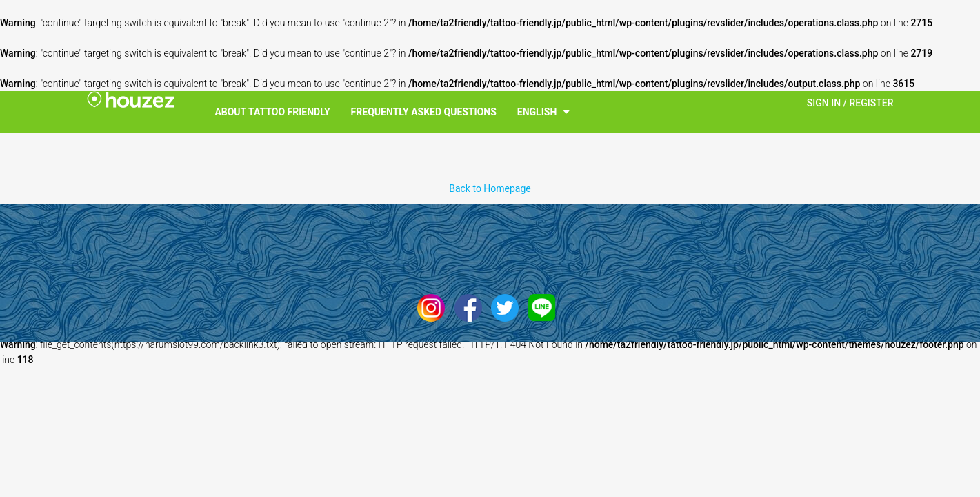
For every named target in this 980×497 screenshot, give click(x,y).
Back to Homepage (490, 188)
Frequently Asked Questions (424, 112)
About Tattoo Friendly (272, 112)
